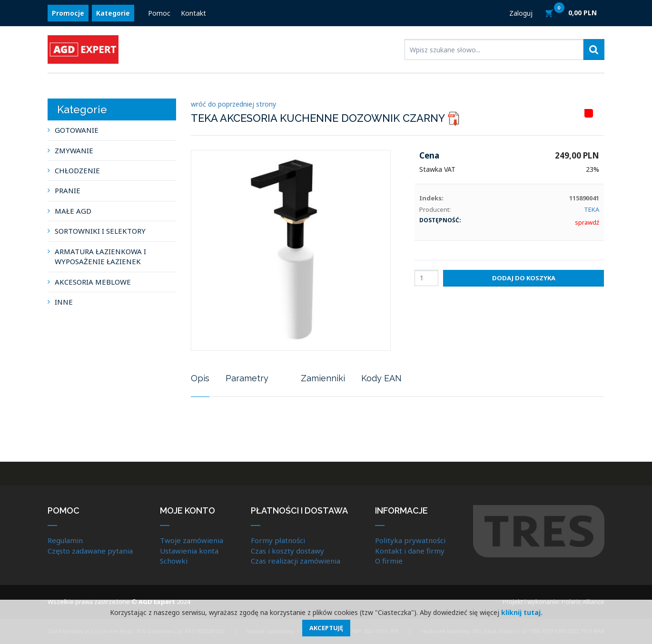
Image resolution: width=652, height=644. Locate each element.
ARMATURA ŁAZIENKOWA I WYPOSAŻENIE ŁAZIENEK (100, 256)
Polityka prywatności (410, 540)
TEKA (592, 209)
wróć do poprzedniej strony (233, 104)
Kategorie (113, 13)
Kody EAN (381, 378)
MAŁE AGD (73, 211)
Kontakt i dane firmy (410, 551)
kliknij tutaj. (522, 612)
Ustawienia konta (189, 551)
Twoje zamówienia (192, 540)
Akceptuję (326, 628)
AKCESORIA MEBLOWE (93, 282)
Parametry (247, 378)
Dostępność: (440, 220)
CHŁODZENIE (77, 170)
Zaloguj (521, 13)
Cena (429, 155)
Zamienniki (323, 378)
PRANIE (68, 190)
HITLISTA (600, 113)
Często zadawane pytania (90, 551)
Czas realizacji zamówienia (296, 561)
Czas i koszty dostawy (287, 551)
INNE (64, 302)
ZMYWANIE (74, 150)
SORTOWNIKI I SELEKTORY (100, 231)
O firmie (389, 561)
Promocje (68, 13)
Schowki (174, 561)
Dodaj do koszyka (524, 278)
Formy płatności (278, 540)
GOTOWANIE (77, 130)
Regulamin (65, 540)
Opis (200, 378)
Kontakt (193, 13)
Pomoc (159, 13)
